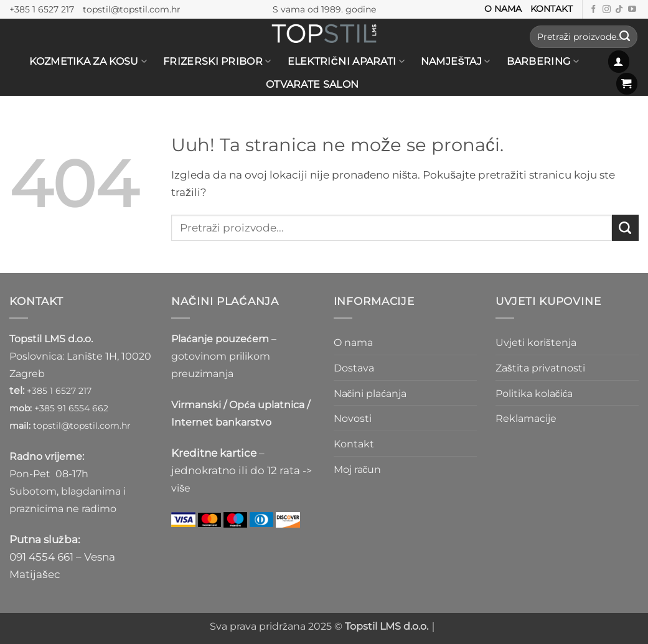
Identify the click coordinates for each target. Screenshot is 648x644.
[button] (619, 61)
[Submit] (625, 37)
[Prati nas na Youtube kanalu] (632, 10)
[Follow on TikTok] (619, 10)
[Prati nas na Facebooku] (594, 10)
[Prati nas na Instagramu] (607, 10)
